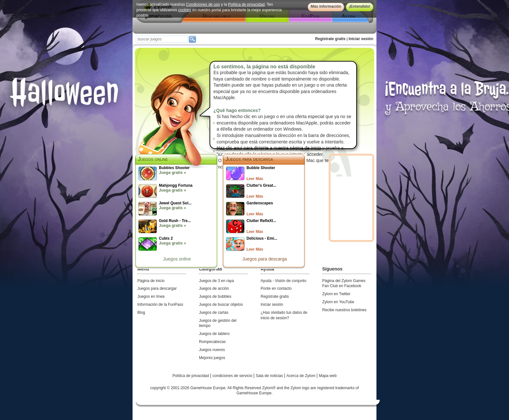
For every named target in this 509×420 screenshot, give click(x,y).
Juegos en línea (151, 296)
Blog (141, 313)
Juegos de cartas (214, 313)
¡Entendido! (360, 6)
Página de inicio (151, 281)
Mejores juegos (212, 358)
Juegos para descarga (249, 159)
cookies (185, 10)
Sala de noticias (270, 376)
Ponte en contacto (276, 288)
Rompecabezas (212, 342)
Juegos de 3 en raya (216, 281)
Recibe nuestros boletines (344, 310)
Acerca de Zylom (302, 376)
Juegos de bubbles (215, 296)
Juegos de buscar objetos (221, 304)
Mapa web (328, 376)
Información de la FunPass (160, 304)
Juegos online (177, 259)
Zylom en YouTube (338, 302)
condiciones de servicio (233, 376)
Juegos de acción (214, 288)
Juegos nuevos (212, 350)
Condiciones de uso (203, 4)
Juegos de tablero (214, 334)
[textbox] (162, 39)
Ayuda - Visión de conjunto (283, 281)
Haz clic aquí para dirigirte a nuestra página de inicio (269, 148)
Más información (326, 6)
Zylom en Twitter (336, 294)
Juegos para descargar (157, 288)
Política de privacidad (246, 4)
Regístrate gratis (330, 39)
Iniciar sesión (361, 39)
